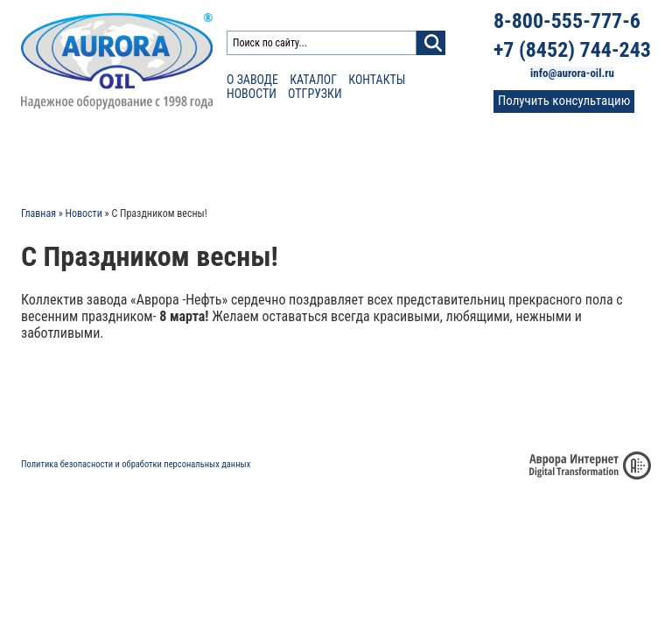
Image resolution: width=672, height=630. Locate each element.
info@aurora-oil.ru (572, 73)
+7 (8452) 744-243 (572, 50)
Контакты (377, 80)
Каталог (313, 80)
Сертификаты (300, 157)
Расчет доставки (191, 157)
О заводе (252, 80)
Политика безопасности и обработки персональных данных (136, 464)
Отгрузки (315, 94)
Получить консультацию (564, 101)
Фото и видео (464, 157)
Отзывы (382, 157)
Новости (252, 94)
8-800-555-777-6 (567, 21)
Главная (38, 213)
